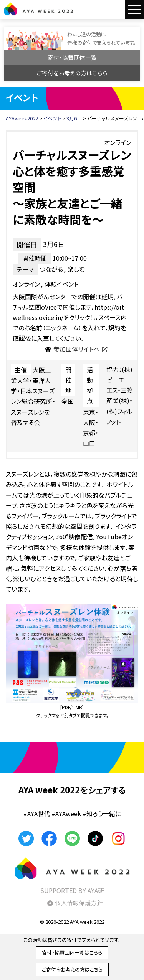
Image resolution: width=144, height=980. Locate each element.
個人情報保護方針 (79, 903)
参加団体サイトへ (77, 349)
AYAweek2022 (38, 9)
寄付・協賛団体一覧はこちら (72, 952)
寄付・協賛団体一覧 (72, 57)
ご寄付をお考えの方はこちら (72, 73)
